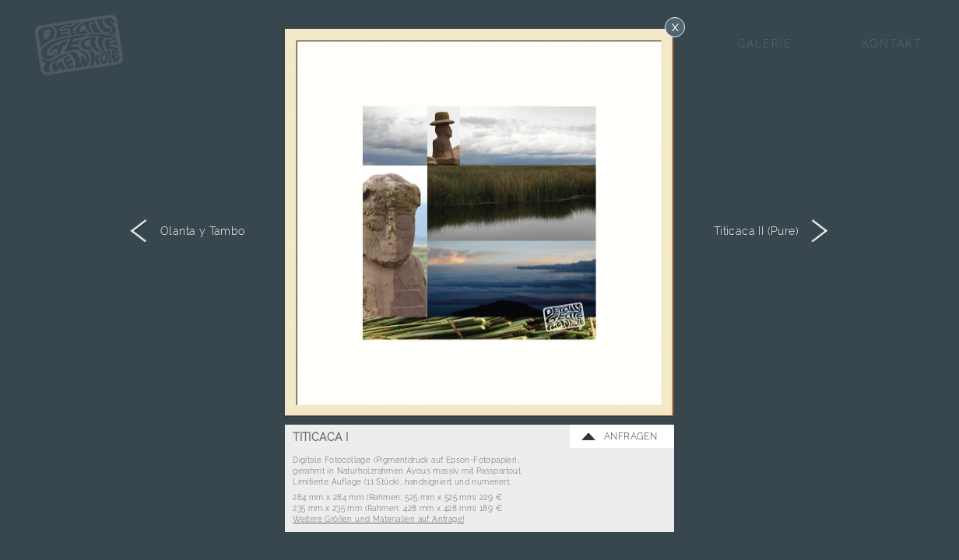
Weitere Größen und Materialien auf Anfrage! (378, 519)
